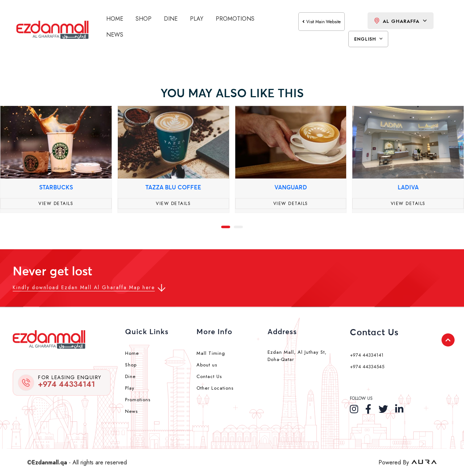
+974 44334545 (367, 367)
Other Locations (215, 388)
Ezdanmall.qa (49, 462)
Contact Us (209, 376)
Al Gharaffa (401, 21)
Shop (144, 19)
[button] (226, 226)
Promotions (235, 19)
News (115, 35)
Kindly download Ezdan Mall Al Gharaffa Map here (84, 288)
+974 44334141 (70, 382)
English (368, 39)
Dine (171, 19)
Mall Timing (211, 353)
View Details (56, 204)
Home (115, 19)
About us (207, 365)
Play (197, 19)
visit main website (322, 22)
